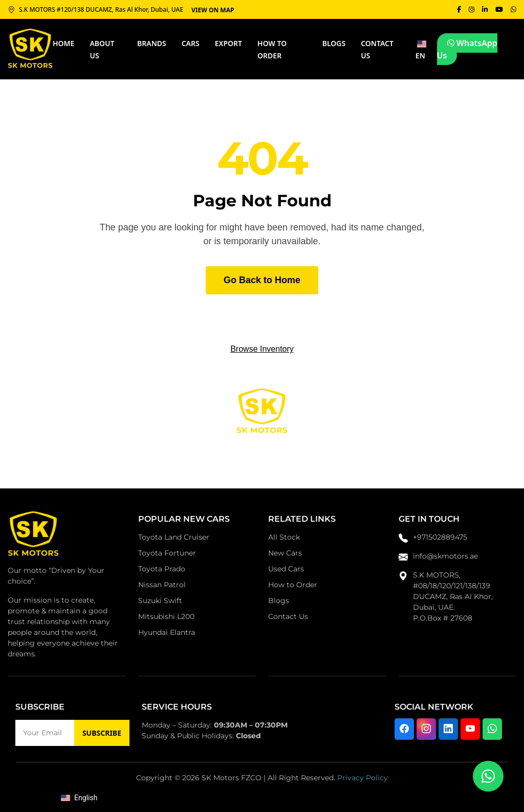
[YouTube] (498, 9)
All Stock (284, 537)
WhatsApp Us (467, 49)
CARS (191, 43)
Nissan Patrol (162, 585)
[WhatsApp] (513, 9)
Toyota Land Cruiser (174, 537)
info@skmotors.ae (445, 556)
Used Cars (286, 569)
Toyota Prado (162, 569)
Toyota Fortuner (167, 553)
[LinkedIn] (484, 9)
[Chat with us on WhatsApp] (492, 729)
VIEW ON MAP (213, 9)
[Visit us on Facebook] (404, 729)
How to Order (293, 585)
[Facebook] (457, 9)
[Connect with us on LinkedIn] (448, 729)
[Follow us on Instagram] (426, 729)
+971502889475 (440, 537)
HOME (63, 43)
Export (228, 43)
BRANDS (152, 43)
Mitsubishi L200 (166, 616)
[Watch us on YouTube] (470, 729)
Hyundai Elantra (167, 632)
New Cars (285, 553)
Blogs (334, 43)
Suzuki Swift (160, 601)
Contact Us (288, 616)
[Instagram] (470, 9)
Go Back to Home (262, 280)
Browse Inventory (262, 349)
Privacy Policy (363, 778)
